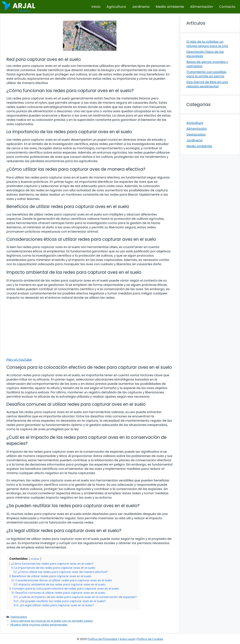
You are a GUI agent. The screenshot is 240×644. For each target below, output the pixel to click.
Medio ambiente (170, 7)
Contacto (227, 7)
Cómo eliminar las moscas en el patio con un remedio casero (52, 621)
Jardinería (141, 7)
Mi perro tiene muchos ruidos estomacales (39, 625)
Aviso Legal (127, 639)
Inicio (96, 7)
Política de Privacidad (102, 639)
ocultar (35, 559)
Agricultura (116, 7)
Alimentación (202, 7)
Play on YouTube (19, 360)
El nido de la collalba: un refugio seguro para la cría (207, 44)
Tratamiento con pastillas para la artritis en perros (206, 74)
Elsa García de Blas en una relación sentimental (207, 84)
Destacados (19, 617)
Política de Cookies (150, 639)
